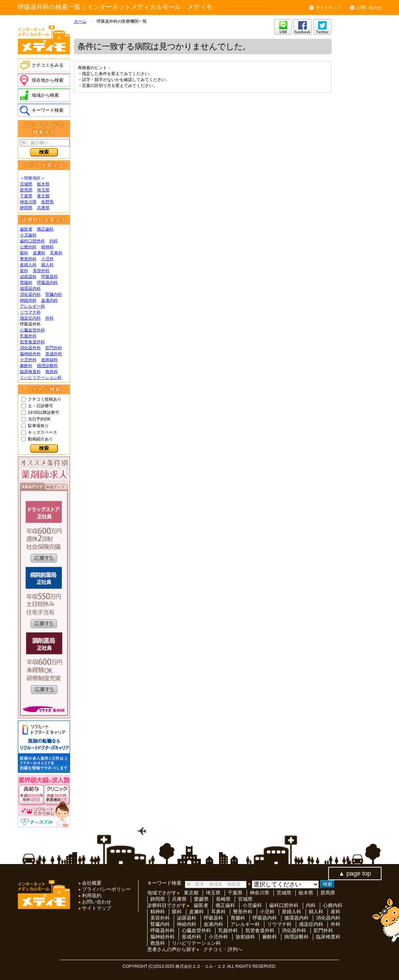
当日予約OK (39, 419)
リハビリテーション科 (41, 378)
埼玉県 (43, 190)
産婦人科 (28, 265)
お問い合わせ (369, 8)
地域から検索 (45, 95)
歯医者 (26, 229)
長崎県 (223, 899)
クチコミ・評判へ (223, 949)
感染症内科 (30, 318)
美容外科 (41, 271)
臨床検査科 (30, 372)
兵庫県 (43, 208)
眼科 (24, 253)
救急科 (52, 372)
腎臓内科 (54, 294)
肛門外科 (54, 348)
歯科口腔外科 (32, 241)
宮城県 (245, 899)
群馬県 (26, 190)
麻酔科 (26, 366)
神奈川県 (28, 202)
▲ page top (355, 873)
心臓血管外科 (32, 330)
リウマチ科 (30, 312)
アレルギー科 (32, 306)
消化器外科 (30, 348)
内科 (54, 241)
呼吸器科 (50, 277)
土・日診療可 (40, 406)
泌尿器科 (28, 277)
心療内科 (28, 247)
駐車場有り (38, 426)
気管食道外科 (32, 342)
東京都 (43, 196)
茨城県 (26, 184)
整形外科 (28, 259)
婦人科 (47, 265)
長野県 (47, 202)
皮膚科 (39, 253)
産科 (24, 271)
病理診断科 (47, 366)
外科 (50, 318)
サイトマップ (328, 8)
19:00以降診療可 (44, 412)
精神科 (47, 247)
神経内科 (28, 300)
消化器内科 (30, 294)
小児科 (47, 259)
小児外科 (28, 360)
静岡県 (26, 208)
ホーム (80, 21)
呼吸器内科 (47, 283)
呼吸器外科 (163, 930)
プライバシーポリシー (106, 889)
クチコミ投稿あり (45, 399)
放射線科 (50, 360)
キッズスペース (43, 432)
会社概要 (91, 883)
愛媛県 (201, 899)
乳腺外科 (28, 336)
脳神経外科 (30, 354)
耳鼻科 (56, 253)
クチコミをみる (48, 65)
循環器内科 (30, 288)
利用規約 (91, 895)
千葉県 (26, 196)
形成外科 (54, 354)
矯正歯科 (45, 229)
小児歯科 (28, 235)
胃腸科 (26, 283)
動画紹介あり (40, 439)
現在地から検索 (48, 80)
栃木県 (43, 184)
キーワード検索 (48, 110)
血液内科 (50, 300)
